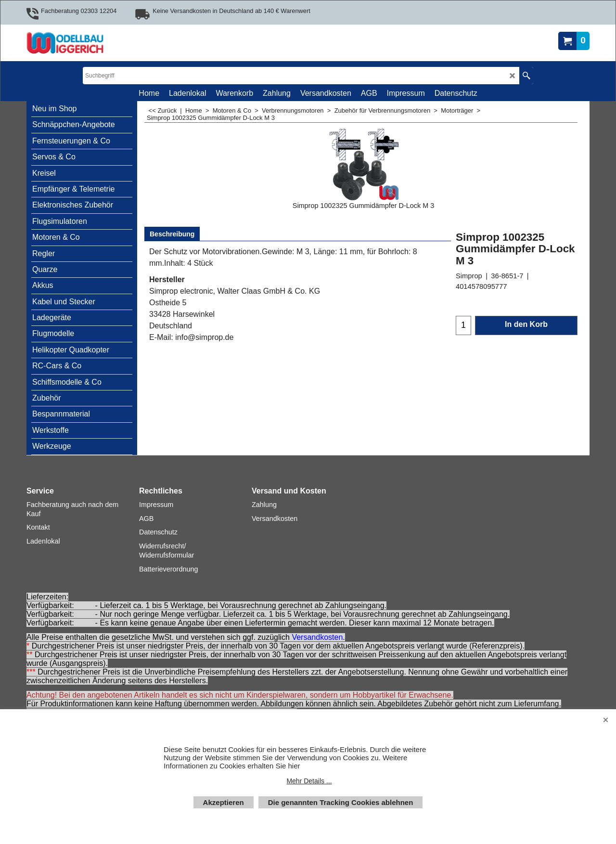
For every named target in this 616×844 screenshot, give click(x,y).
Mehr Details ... (309, 781)
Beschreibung (172, 234)
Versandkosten (317, 637)
